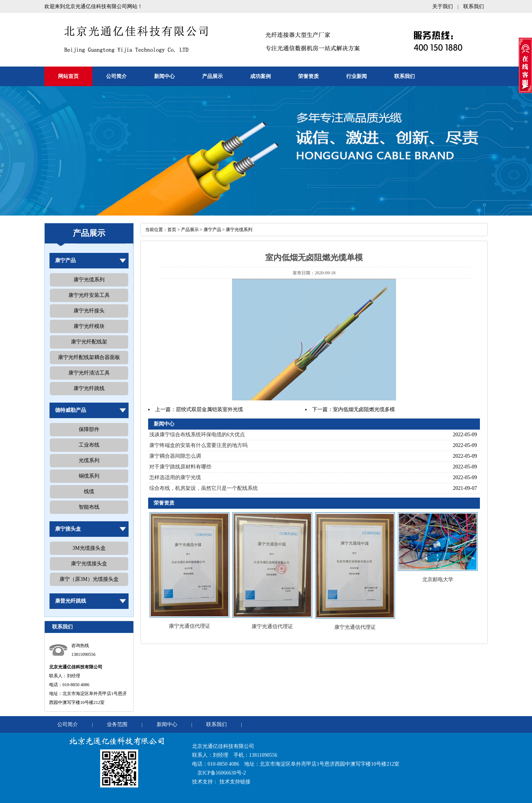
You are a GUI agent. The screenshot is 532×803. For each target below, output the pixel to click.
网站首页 (68, 76)
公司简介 (116, 76)
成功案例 (260, 76)
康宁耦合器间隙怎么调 (175, 456)
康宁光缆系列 (89, 280)
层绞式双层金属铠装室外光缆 (209, 409)
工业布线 (89, 445)
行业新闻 (357, 76)
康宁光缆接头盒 (89, 564)
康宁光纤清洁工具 (89, 373)
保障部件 (89, 429)
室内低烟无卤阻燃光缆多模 (364, 409)
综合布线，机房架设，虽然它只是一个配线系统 (204, 488)
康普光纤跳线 (71, 601)
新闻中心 (164, 76)
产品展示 (212, 76)
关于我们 (443, 6)
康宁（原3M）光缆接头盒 (89, 579)
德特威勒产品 (71, 410)
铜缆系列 (89, 476)
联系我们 (474, 6)
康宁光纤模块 (89, 326)
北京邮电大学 (438, 580)
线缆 (89, 492)
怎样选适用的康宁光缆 (175, 477)
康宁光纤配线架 (89, 342)
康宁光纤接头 (89, 311)
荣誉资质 (308, 76)
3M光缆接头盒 (89, 548)
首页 (172, 230)
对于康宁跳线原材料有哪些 (180, 467)
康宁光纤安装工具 (89, 295)
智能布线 (89, 507)
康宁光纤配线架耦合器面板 (89, 357)
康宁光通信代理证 (190, 626)
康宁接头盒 (68, 529)
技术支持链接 (235, 782)
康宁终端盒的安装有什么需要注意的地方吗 (198, 445)
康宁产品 (65, 260)
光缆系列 (89, 460)
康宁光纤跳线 (89, 388)
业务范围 (117, 724)
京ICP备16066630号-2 (221, 773)
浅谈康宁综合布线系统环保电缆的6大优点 (197, 435)
